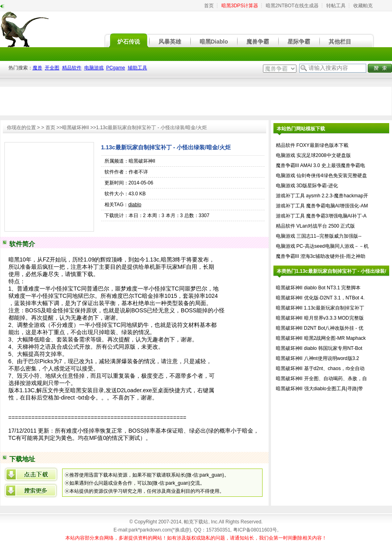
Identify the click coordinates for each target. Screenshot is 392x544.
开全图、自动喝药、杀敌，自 (336, 379)
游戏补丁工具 (290, 196)
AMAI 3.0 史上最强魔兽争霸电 (333, 165)
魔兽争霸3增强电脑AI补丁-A (336, 216)
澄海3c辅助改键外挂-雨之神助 (333, 256)
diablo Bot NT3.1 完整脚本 (333, 288)
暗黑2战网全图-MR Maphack (335, 338)
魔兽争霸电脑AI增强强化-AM (337, 206)
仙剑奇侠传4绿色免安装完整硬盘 (332, 176)
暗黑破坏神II (76, 128)
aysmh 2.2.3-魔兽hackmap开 (337, 196)
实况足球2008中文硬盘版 (324, 155)
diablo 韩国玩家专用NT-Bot (333, 348)
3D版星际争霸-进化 (317, 186)
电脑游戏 (286, 155)
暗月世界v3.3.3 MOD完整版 (334, 318)
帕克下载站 (196, 522)
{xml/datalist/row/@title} (31, 474)
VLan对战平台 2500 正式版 (326, 226)
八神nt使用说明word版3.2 (332, 358)
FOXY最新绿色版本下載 (322, 145)
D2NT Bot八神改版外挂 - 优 (334, 328)
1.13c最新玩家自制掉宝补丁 (334, 308)
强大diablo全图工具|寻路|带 (334, 389)
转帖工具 (336, 6)
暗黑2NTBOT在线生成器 (292, 6)
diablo (135, 205)
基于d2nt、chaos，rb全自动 (334, 368)
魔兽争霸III (288, 165)
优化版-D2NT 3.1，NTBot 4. (334, 298)
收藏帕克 (363, 6)
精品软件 (286, 145)
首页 (209, 6)
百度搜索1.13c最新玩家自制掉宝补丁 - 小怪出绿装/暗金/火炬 (31, 491)
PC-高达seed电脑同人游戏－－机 (333, 246)
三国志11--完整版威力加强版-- (329, 236)
